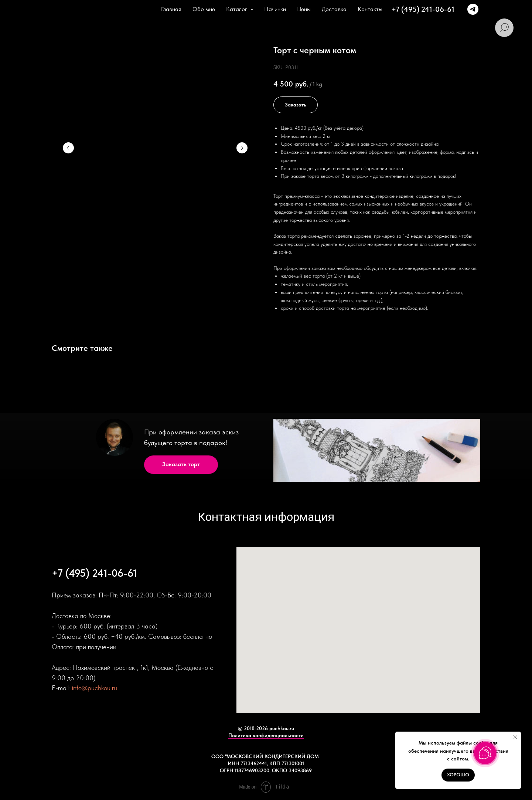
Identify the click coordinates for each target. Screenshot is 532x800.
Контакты (370, 9)
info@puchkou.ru (95, 688)
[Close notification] (515, 737)
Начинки (275, 9)
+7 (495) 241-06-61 (423, 9)
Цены (304, 9)
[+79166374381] (473, 9)
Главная (171, 9)
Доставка (334, 9)
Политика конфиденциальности (266, 735)
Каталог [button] (237, 9)
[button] (181, 465)
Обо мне (204, 9)
